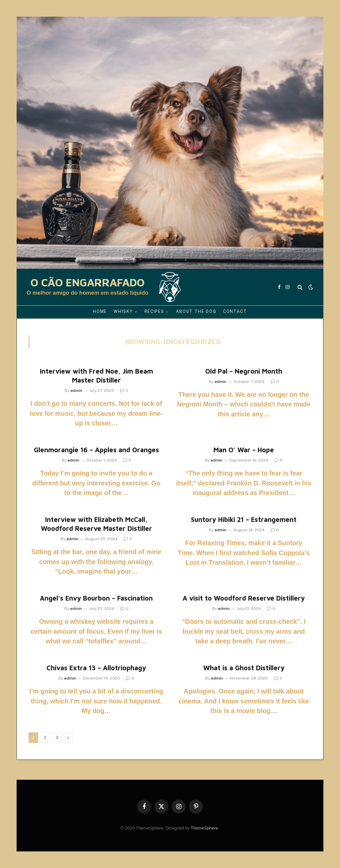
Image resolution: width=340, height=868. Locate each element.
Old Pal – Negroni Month (244, 371)
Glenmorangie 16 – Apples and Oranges (96, 450)
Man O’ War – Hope (244, 450)
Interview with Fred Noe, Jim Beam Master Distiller (96, 376)
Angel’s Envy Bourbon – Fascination (96, 598)
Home (100, 312)
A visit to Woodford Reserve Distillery (244, 598)
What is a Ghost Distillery (244, 668)
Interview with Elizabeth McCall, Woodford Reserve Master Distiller (96, 524)
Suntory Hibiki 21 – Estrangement (244, 519)
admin (76, 391)
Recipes (154, 312)
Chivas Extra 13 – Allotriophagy (96, 668)
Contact (235, 312)
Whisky (123, 312)
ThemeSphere (204, 828)
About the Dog (196, 312)
